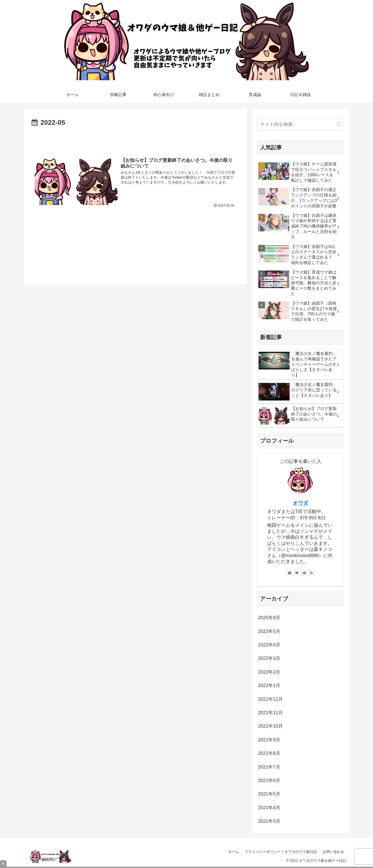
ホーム (234, 852)
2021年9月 (269, 740)
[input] (300, 124)
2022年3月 (269, 658)
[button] (339, 124)
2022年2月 (269, 672)
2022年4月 (269, 645)
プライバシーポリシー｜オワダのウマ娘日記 (281, 852)
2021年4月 (269, 808)
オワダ (300, 503)
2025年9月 (269, 618)
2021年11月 (270, 713)
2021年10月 (270, 726)
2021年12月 (270, 699)
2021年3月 (269, 821)
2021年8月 (269, 753)
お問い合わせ (333, 852)
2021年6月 (269, 781)
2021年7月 (269, 767)
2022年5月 (269, 631)
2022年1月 (269, 685)
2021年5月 (269, 794)
